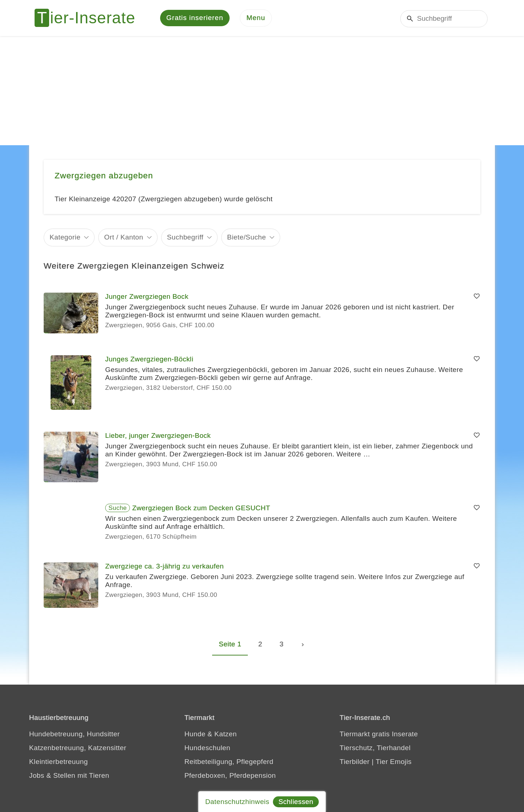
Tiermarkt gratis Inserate (379, 734)
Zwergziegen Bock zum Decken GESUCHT (201, 508)
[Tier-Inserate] (89, 18)
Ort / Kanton (124, 237)
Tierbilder (355, 762)
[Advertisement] (262, 91)
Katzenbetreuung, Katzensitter (78, 748)
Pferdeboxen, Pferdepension (230, 776)
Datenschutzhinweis (237, 802)
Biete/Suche (247, 237)
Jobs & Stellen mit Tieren (69, 776)
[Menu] (256, 18)
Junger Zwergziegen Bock (147, 297)
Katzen (226, 734)
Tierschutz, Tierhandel (375, 748)
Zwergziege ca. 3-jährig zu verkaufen (164, 567)
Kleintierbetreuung (58, 762)
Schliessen (296, 802)
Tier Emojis (394, 762)
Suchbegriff (185, 237)
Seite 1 (230, 644)
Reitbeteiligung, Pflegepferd (229, 762)
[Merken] (477, 297)
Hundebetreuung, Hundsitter (74, 734)
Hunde (195, 734)
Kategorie (65, 237)
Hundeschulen (207, 748)
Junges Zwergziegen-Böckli (149, 359)
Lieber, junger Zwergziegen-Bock (158, 436)
